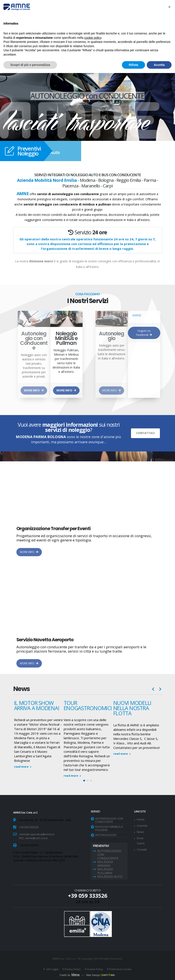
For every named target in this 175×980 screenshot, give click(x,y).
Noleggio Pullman (105, 871)
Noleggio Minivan (105, 864)
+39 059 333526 (29, 827)
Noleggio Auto (110, 877)
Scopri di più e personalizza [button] (30, 65)
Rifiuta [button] (134, 65)
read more (23, 767)
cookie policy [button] (93, 38)
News (140, 832)
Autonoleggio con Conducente (109, 820)
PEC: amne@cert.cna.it (33, 838)
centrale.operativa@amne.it (37, 834)
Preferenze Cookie (120, 969)
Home (141, 819)
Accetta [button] (159, 65)
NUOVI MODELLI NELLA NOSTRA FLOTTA (132, 708)
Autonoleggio (106, 835)
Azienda (142, 826)
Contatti (142, 850)
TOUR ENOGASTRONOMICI (88, 705)
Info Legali (52, 969)
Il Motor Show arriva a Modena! (37, 705)
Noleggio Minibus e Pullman (109, 828)
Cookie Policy (95, 969)
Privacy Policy (72, 969)
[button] (84, 781)
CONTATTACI (145, 433)
